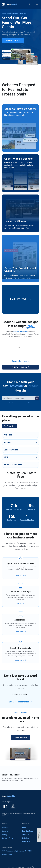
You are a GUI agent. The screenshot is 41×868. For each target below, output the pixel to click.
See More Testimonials (20, 702)
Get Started (10, 426)
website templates (20, 331)
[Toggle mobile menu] (37, 4)
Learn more (19, 575)
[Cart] (30, 4)
